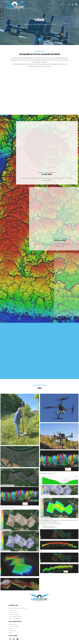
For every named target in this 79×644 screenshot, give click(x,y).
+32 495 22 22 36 (18, 630)
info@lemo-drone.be (17, 628)
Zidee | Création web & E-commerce (50, 639)
